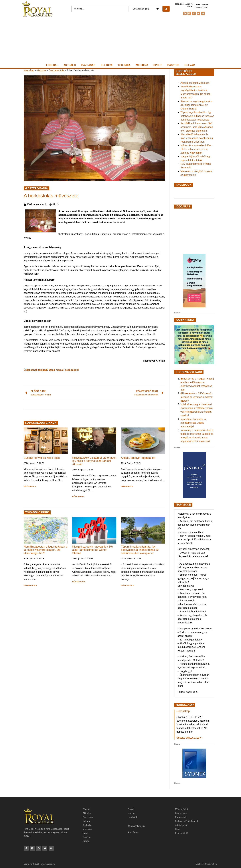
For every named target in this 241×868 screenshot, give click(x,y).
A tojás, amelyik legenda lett (138, 458)
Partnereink (181, 817)
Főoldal (52, 65)
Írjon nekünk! (182, 833)
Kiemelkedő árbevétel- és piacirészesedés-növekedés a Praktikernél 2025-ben (197, 138)
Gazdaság (88, 65)
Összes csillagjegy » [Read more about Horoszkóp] (190, 738)
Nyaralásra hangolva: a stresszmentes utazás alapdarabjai (193, 423)
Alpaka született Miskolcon (195, 83)
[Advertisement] (120, 40)
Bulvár (190, 65)
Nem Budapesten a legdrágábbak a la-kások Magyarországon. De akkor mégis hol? (45, 550)
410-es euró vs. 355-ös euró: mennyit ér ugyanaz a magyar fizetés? (197, 397)
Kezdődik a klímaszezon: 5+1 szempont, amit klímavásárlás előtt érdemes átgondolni (197, 127)
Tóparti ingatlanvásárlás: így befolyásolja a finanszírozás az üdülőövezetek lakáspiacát (140, 550)
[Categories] (146, 9)
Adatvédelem (182, 825)
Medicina (142, 65)
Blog (177, 829)
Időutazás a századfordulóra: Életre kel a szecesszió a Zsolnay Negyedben (196, 149)
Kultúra (107, 65)
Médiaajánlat (182, 809)
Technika (124, 65)
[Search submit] (166, 9)
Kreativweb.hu (211, 864)
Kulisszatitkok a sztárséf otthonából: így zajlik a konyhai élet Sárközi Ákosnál (94, 461)
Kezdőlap (29, 70)
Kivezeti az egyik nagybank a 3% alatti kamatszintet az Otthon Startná (92, 550)
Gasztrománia (56, 70)
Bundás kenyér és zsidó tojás (42, 458)
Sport (158, 65)
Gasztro (173, 65)
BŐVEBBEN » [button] (30, 486)
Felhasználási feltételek (187, 821)
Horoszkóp (183, 711)
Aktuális (70, 65)
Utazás (131, 813)
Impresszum (181, 813)
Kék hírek (133, 817)
